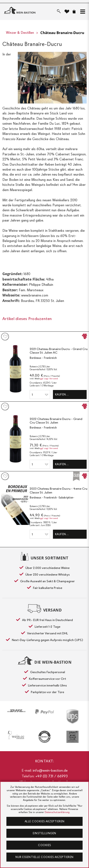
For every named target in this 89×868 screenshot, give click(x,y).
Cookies (44, 845)
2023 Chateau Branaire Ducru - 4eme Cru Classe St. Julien (59, 491)
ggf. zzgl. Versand (49, 379)
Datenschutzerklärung (57, 812)
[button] (82, 12)
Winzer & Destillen (20, 33)
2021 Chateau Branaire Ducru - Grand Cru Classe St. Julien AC (59, 351)
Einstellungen (44, 833)
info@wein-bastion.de (50, 770)
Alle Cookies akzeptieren (45, 821)
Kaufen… (62, 395)
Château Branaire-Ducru (62, 33)
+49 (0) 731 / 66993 (52, 776)
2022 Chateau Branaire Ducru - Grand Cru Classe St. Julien (56, 421)
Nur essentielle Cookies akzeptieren (44, 857)
